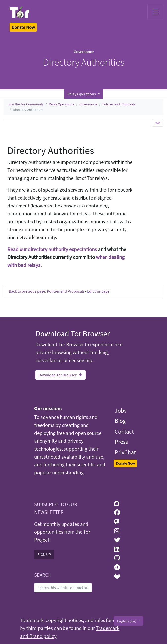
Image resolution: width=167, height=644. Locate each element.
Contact (124, 431)
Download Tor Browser (61, 375)
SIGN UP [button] (44, 554)
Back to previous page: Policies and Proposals (47, 291)
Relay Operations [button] (82, 94)
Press (121, 442)
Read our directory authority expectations (52, 249)
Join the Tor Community (26, 104)
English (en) (127, 621)
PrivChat (125, 452)
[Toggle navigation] (155, 12)
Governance (88, 104)
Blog (120, 421)
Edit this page (98, 291)
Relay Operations (62, 104)
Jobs (121, 410)
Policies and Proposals (119, 104)
